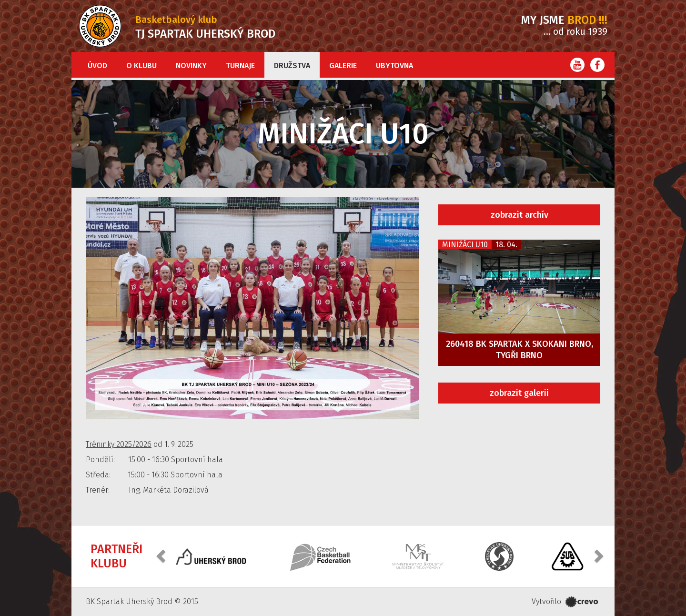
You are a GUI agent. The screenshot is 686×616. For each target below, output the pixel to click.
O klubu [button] (141, 66)
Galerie (343, 66)
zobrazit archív (520, 215)
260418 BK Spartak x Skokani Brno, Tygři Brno (520, 350)
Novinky (191, 66)
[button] (162, 555)
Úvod (97, 66)
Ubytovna (394, 66)
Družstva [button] (292, 66)
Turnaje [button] (240, 66)
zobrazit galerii (519, 393)
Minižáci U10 (465, 245)
